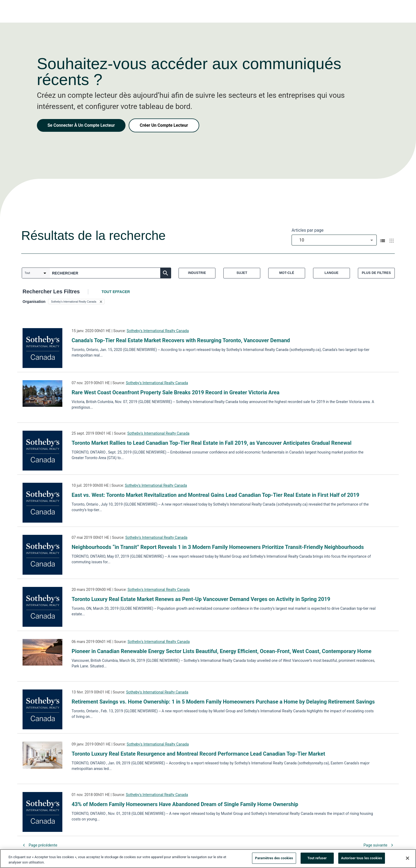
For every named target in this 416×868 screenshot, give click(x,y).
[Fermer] (408, 860)
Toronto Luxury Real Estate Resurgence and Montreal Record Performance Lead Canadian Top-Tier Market (198, 754)
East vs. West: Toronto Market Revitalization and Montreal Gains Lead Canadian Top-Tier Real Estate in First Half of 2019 (215, 495)
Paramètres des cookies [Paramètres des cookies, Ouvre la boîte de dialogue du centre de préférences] (274, 860)
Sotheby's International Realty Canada (158, 331)
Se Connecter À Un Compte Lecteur (81, 125)
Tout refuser (317, 860)
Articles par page (308, 230)
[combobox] (334, 240)
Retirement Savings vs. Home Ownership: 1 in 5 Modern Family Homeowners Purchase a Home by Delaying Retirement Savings (223, 702)
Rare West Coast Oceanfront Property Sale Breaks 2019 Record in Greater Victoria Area (175, 392)
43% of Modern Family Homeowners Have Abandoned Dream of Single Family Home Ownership (185, 804)
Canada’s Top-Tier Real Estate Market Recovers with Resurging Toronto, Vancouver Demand (181, 340)
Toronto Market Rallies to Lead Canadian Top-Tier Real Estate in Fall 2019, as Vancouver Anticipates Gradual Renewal (212, 443)
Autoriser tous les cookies (362, 860)
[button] (76, 302)
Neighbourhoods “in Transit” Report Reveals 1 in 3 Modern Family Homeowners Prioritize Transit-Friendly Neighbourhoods (218, 547)
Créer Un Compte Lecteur (164, 125)
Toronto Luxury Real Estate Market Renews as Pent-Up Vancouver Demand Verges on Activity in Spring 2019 (201, 599)
